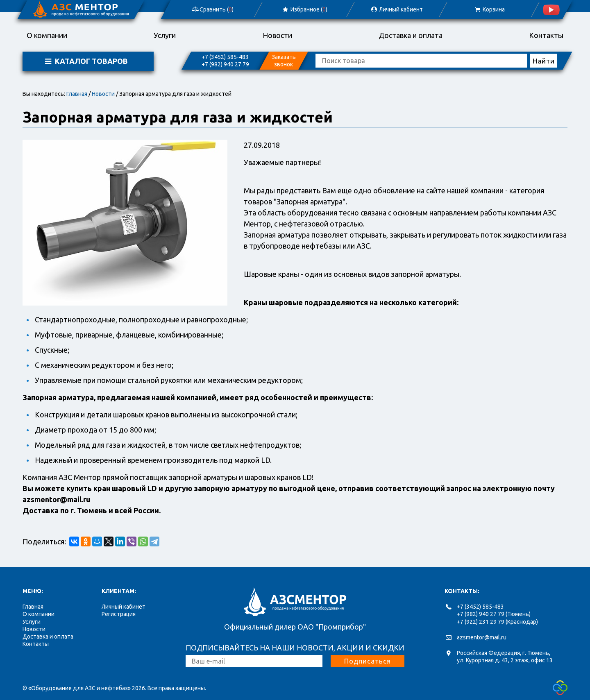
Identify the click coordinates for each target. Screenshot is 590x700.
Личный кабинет (124, 607)
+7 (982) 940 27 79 (225, 64)
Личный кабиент (397, 9)
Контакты (546, 35)
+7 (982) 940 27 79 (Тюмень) (494, 614)
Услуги (165, 35)
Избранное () (305, 9)
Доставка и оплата (411, 35)
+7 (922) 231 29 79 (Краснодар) (497, 622)
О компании (47, 35)
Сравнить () (212, 9)
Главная (77, 94)
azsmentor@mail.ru (482, 637)
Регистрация (119, 614)
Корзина (489, 9)
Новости (277, 35)
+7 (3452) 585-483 (225, 57)
